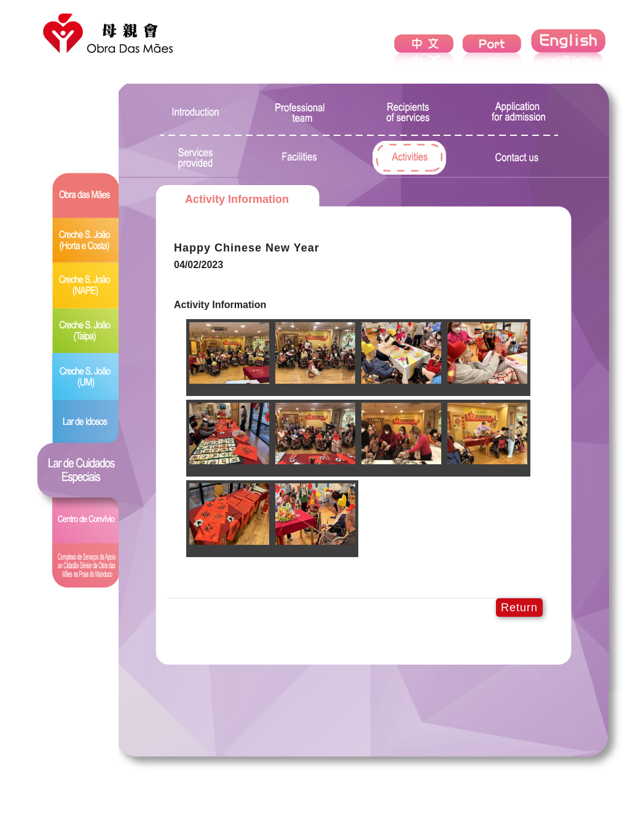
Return (519, 608)
